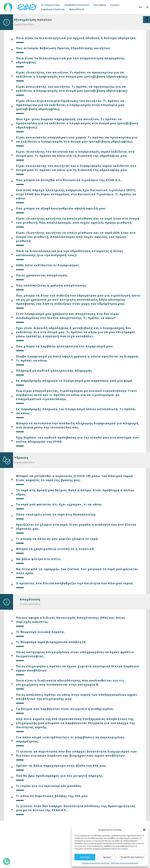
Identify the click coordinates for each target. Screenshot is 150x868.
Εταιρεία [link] (115, 5)
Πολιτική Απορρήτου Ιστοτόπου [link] (96, 863)
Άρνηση (107, 857)
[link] (21, 6)
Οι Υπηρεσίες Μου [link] (51, 5)
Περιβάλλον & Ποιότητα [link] (77, 5)
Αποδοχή (85, 857)
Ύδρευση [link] (21, 458)
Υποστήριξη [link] (100, 5)
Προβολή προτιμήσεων (132, 857)
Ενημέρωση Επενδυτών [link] (53, 9)
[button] (144, 830)
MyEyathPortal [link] (76, 9)
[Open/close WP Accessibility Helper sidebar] (146, 20)
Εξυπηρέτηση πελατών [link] (33, 20)
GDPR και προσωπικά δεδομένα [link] (125, 863)
